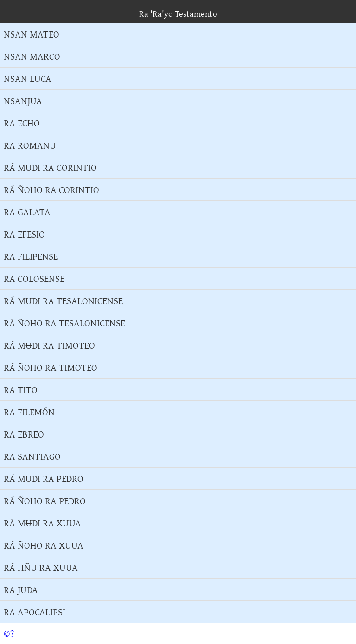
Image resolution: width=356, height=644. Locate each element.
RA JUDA (21, 590)
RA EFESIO (24, 234)
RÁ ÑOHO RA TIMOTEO (51, 367)
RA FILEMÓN (29, 412)
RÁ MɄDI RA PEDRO (44, 478)
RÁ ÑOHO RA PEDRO (45, 501)
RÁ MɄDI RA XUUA (42, 523)
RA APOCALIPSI (35, 612)
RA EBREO (24, 434)
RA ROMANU (30, 145)
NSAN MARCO (32, 56)
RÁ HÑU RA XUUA (41, 567)
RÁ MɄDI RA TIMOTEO (49, 345)
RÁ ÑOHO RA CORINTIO (51, 190)
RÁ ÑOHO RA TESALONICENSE (64, 323)
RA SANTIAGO (32, 456)
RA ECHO (22, 123)
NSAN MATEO (32, 34)
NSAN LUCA (28, 78)
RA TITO (21, 390)
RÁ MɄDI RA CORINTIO (50, 167)
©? (9, 633)
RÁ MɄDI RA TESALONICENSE (63, 301)
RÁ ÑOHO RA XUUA (44, 545)
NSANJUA (23, 101)
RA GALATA (27, 212)
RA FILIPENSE (31, 256)
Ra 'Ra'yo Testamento (178, 13)
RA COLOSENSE (34, 278)
